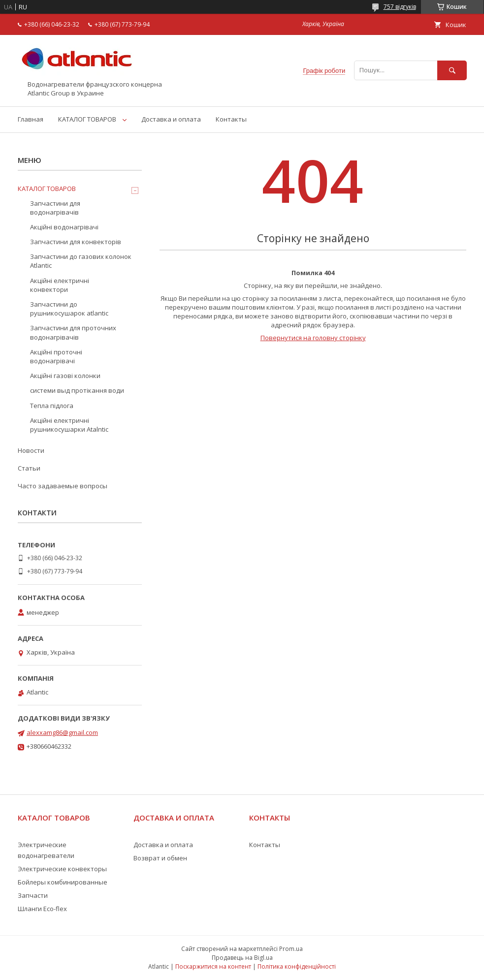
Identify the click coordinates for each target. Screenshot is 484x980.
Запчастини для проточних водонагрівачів (73, 332)
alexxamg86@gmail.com (62, 732)
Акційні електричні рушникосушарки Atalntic (69, 425)
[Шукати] (452, 70)
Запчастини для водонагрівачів (55, 208)
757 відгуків (400, 7)
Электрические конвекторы (62, 869)
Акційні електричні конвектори (60, 285)
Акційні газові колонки (65, 376)
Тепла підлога (52, 406)
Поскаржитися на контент (213, 966)
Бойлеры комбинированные (63, 882)
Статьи (29, 468)
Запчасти (33, 895)
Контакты (231, 119)
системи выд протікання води (77, 390)
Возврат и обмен (160, 858)
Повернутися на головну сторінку (313, 338)
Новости (31, 450)
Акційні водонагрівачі (64, 227)
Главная (31, 119)
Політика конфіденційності (297, 966)
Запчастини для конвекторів (76, 242)
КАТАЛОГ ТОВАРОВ (87, 119)
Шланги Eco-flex (42, 909)
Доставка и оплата (171, 119)
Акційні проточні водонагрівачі (56, 356)
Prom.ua (291, 949)
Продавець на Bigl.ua (242, 958)
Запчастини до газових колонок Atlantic (81, 261)
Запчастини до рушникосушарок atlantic (69, 309)
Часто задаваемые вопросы (63, 486)
